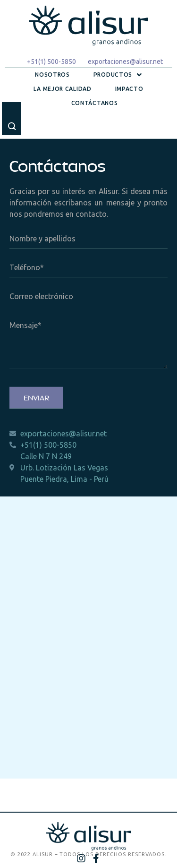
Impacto (129, 89)
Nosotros (52, 75)
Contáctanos (95, 103)
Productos (118, 75)
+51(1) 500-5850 (51, 62)
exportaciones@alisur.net (125, 62)
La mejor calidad (62, 89)
